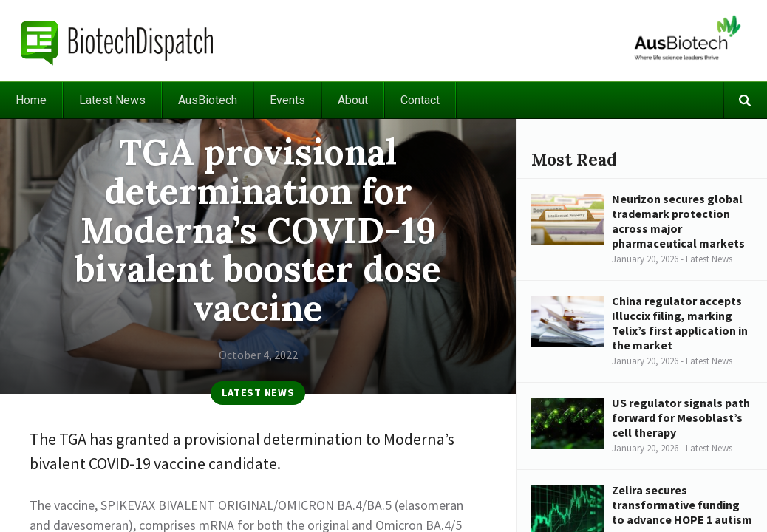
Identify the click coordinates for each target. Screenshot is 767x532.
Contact (420, 100)
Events (287, 100)
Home (31, 100)
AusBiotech (208, 100)
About (353, 100)
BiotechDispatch (117, 41)
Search (745, 100)
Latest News (112, 100)
